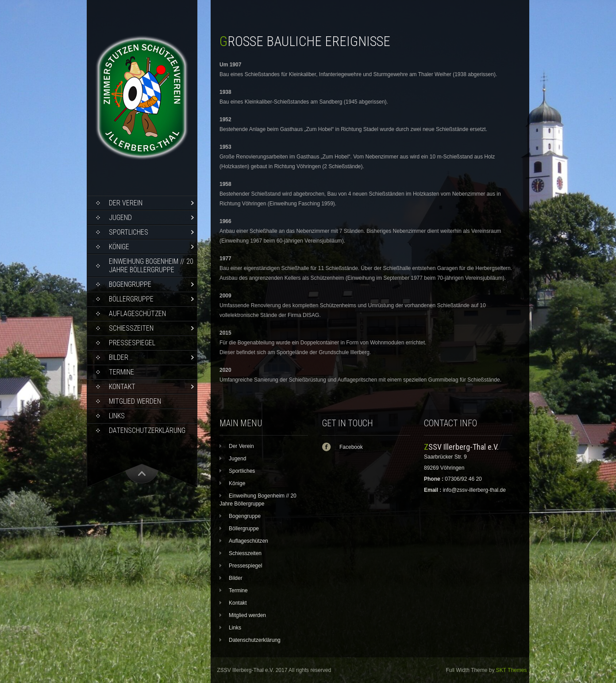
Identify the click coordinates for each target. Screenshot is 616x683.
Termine (121, 372)
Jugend (120, 218)
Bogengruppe (130, 284)
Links (117, 416)
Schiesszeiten (131, 328)
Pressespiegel (132, 343)
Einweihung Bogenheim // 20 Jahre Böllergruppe (151, 266)
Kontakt (122, 387)
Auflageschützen (137, 314)
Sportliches (129, 232)
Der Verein (126, 203)
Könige (119, 247)
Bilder (119, 357)
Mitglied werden (135, 401)
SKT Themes (512, 670)
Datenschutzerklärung (147, 430)
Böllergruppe (131, 299)
